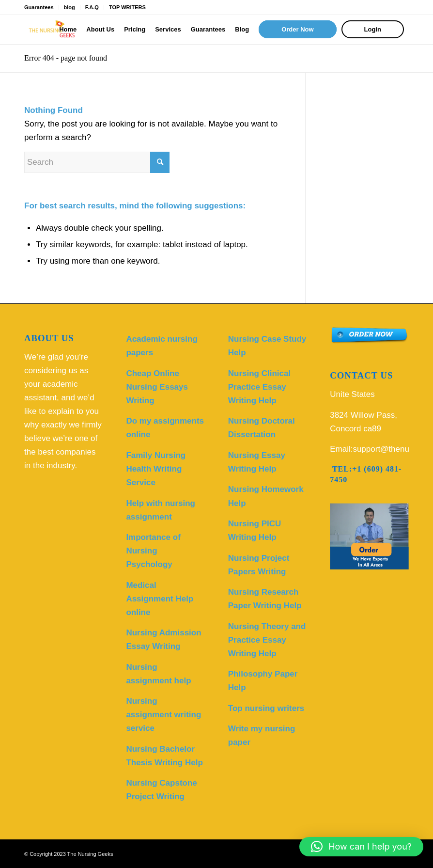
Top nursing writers (266, 708)
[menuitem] (68, 30)
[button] (361, 847)
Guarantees (39, 7)
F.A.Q (92, 7)
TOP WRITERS (127, 7)
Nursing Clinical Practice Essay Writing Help (259, 387)
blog (70, 7)
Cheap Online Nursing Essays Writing (157, 387)
